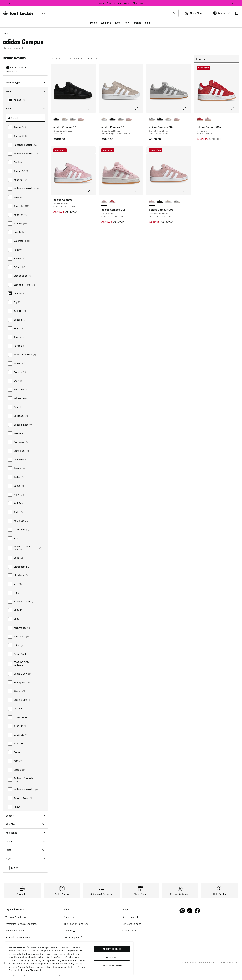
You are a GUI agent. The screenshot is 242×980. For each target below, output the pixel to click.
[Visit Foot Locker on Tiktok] (190, 911)
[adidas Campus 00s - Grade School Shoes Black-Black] (113, 119)
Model (25, 109)
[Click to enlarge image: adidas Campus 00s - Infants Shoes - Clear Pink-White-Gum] (139, 191)
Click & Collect (130, 930)
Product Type (25, 83)
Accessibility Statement (18, 937)
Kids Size (25, 824)
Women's (106, 23)
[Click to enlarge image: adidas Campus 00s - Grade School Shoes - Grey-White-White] (187, 108)
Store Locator (131, 917)
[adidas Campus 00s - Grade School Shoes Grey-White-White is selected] (152, 119)
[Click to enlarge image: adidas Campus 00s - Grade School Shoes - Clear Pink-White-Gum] (187, 191)
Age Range (25, 833)
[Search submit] (175, 13)
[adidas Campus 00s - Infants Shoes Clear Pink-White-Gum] (208, 119)
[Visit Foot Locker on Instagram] (182, 911)
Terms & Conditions (16, 917)
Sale (148, 23)
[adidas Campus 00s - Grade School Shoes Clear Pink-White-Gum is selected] (152, 202)
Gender (25, 816)
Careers (69, 930)
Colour (25, 841)
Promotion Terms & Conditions (21, 924)
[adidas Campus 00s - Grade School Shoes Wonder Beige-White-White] (65, 119)
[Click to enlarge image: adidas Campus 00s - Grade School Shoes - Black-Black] (91, 108)
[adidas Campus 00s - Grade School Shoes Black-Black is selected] (57, 119)
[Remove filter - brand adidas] (76, 58)
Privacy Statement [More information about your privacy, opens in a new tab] (31, 970)
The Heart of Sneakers (76, 924)
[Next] (232, 3)
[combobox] (109, 13)
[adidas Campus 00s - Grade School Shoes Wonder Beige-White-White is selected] (104, 119)
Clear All (92, 58)
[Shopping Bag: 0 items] (237, 13)
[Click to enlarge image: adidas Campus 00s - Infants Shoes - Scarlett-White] (235, 108)
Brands (137, 23)
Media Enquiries (74, 937)
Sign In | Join (222, 13)
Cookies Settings (112, 965)
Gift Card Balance (132, 924)
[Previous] (10, 3)
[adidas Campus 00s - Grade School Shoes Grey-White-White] (73, 119)
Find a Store (11, 71)
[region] (69, 958)
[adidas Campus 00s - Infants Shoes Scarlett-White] (113, 202)
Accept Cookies (112, 949)
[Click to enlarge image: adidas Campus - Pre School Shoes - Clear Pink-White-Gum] (91, 191)
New (127, 23)
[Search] (109, 13)
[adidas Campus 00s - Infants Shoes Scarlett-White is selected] (200, 119)
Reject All (112, 957)
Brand (25, 91)
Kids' (118, 23)
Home (5, 33)
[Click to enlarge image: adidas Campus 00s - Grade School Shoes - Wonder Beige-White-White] (139, 108)
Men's (94, 23)
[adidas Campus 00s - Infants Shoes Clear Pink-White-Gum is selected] (104, 202)
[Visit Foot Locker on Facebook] (197, 911)
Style (25, 859)
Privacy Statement (15, 930)
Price (25, 850)
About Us (69, 917)
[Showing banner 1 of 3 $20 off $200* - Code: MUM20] (121, 3)
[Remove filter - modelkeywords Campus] (59, 58)
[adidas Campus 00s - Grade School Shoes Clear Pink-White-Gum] (81, 119)
